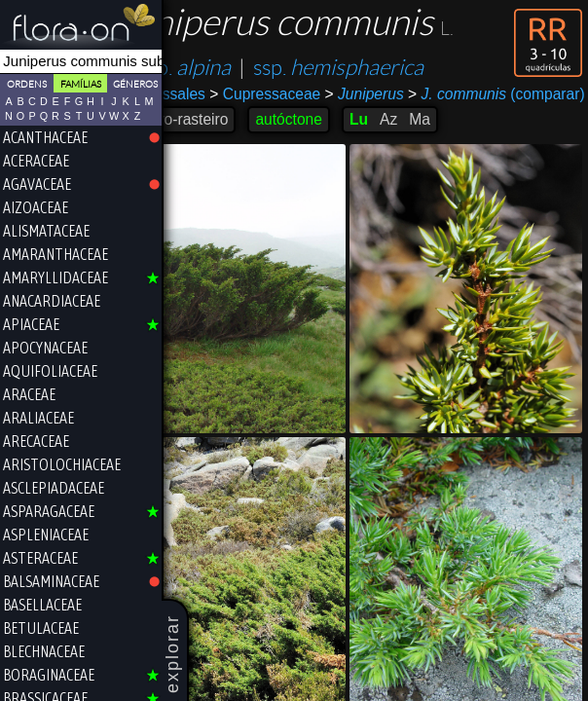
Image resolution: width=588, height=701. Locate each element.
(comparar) (260, 112)
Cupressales (214, 94)
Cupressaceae (315, 94)
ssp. (236, 68)
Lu (408, 137)
